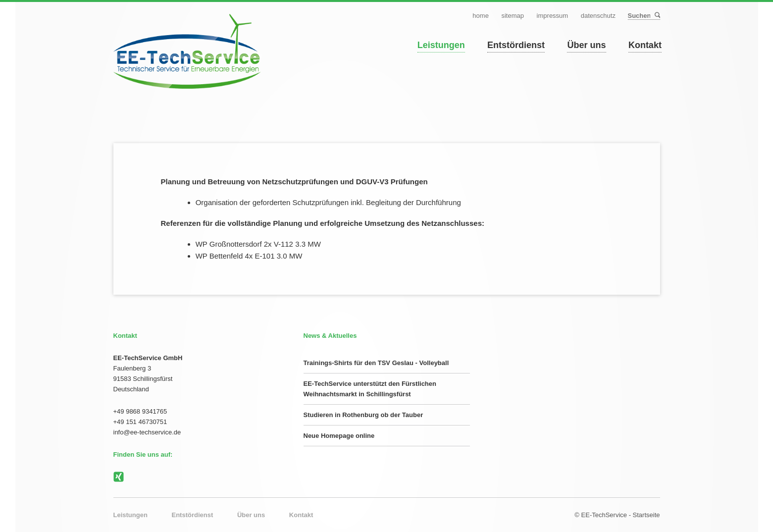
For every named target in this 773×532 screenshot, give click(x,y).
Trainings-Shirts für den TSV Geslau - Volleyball (376, 363)
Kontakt (645, 45)
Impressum (553, 16)
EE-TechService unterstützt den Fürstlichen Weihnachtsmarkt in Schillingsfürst (370, 389)
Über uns (586, 45)
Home (481, 16)
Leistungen (441, 45)
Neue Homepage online (339, 436)
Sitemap (513, 16)
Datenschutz (598, 16)
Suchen (657, 15)
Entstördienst (516, 45)
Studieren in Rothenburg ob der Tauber (363, 415)
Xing (119, 477)
